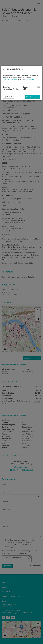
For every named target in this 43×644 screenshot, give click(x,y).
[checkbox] (38, 87)
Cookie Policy (30, 80)
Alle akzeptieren (32, 97)
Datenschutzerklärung (10, 80)
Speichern (8, 97)
